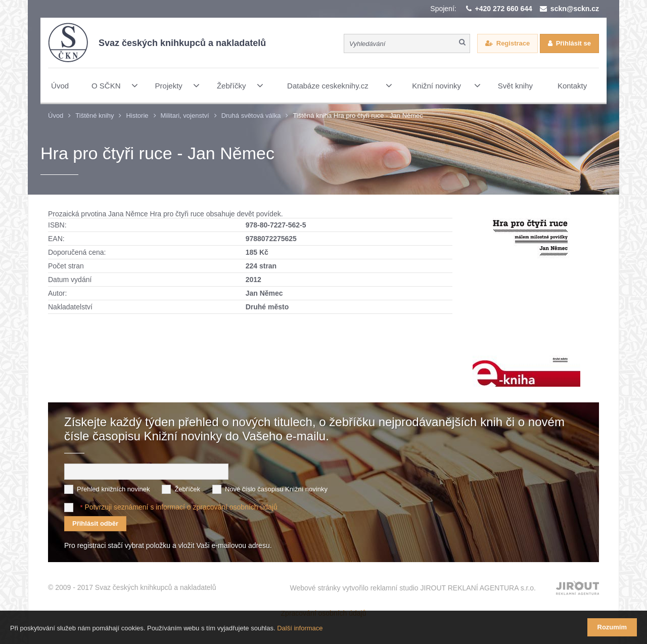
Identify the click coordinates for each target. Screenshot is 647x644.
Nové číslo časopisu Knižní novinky (276, 489)
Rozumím (612, 627)
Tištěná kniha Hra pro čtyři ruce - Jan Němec (358, 116)
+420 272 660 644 (504, 9)
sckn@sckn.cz (575, 9)
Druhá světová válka (251, 116)
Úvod (56, 116)
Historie (137, 116)
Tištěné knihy (95, 116)
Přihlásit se (573, 43)
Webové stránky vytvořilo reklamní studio (413, 588)
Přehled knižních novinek (113, 489)
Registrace (513, 43)
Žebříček (187, 489)
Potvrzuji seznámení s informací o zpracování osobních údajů (181, 507)
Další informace (300, 628)
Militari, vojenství (185, 116)
